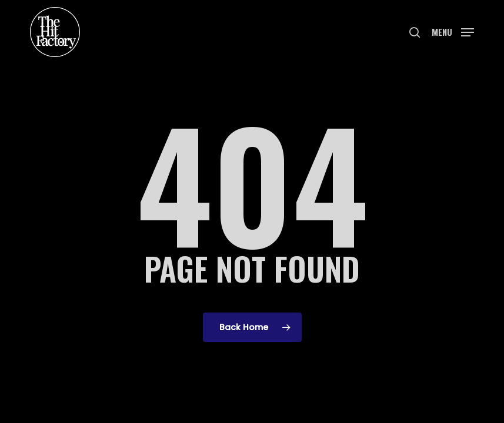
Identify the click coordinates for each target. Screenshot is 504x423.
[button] (453, 31)
